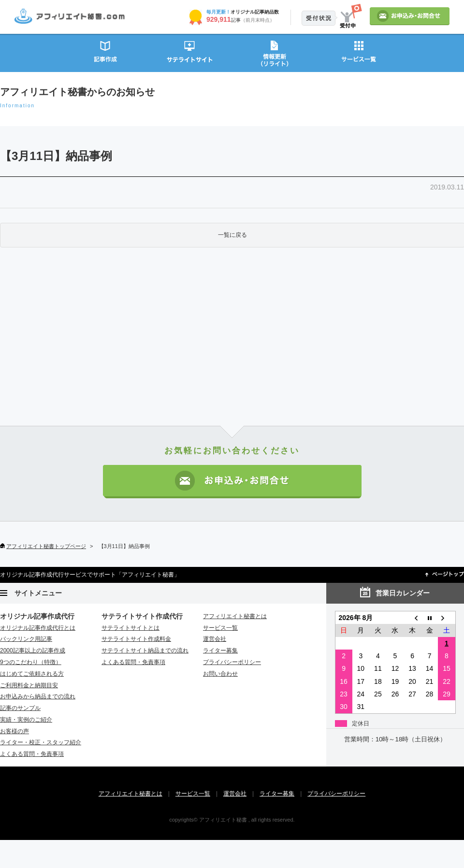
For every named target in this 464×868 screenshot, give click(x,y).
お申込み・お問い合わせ (232, 482)
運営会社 (215, 639)
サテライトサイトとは (130, 628)
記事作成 (105, 52)
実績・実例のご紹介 (26, 720)
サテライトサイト (190, 52)
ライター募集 (220, 651)
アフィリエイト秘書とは (235, 616)
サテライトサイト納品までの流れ (145, 651)
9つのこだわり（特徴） (31, 662)
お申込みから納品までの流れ (38, 696)
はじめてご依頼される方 (32, 674)
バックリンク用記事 (26, 639)
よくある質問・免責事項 (32, 754)
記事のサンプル (20, 708)
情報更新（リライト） (274, 52)
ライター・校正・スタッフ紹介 (41, 742)
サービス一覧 (359, 52)
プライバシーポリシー (232, 662)
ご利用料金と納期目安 (29, 685)
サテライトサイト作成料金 (136, 639)
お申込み (410, 16)
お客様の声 (14, 731)
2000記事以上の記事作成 (33, 651)
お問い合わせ (220, 674)
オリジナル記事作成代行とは (38, 628)
